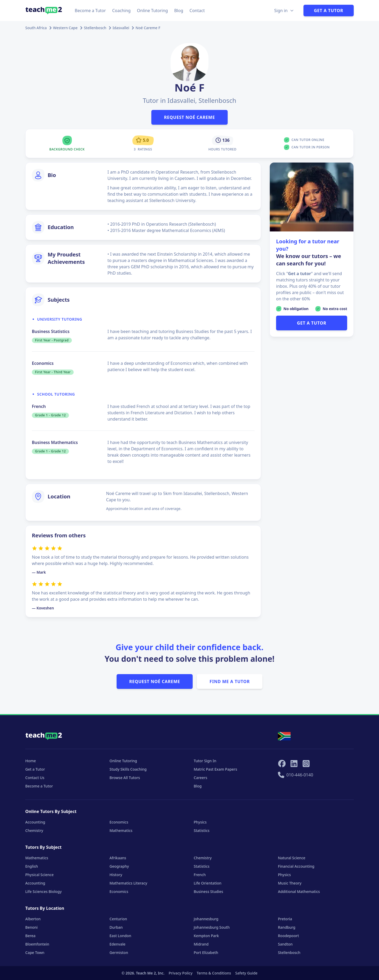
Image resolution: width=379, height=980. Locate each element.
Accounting (35, 822)
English (32, 866)
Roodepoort (288, 936)
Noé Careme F (148, 28)
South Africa (36, 28)
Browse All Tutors (125, 778)
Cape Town (35, 953)
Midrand (201, 944)
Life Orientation (208, 883)
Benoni (31, 927)
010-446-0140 (296, 775)
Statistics (202, 830)
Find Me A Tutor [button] (230, 681)
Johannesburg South (212, 927)
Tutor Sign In (205, 761)
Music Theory (290, 883)
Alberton (33, 919)
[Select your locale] (284, 736)
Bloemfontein (37, 944)
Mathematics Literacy (128, 883)
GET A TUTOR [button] (311, 323)
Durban (116, 927)
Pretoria (285, 919)
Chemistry (34, 830)
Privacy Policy (181, 973)
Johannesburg (206, 919)
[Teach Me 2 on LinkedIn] (294, 764)
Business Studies (208, 891)
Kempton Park (206, 936)
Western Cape (65, 28)
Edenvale (118, 944)
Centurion (118, 919)
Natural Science (292, 858)
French (200, 875)
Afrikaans (118, 858)
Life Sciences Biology (43, 891)
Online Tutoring (152, 11)
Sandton (285, 944)
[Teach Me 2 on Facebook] (282, 764)
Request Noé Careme (189, 117)
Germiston (119, 953)
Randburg (287, 927)
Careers (200, 778)
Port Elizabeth (206, 953)
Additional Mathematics (299, 891)
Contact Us (35, 778)
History (116, 875)
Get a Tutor (329, 11)
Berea (30, 936)
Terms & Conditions (214, 973)
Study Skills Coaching (128, 769)
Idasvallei (121, 28)
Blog (179, 11)
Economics (119, 822)
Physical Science (39, 875)
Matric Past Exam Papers (215, 769)
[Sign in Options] (284, 11)
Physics (200, 822)
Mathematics (121, 830)
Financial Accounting (296, 866)
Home (31, 761)
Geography (119, 866)
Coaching (121, 11)
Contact (197, 11)
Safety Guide (246, 973)
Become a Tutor (90, 11)
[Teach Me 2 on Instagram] (306, 764)
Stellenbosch (95, 28)
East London (120, 936)
